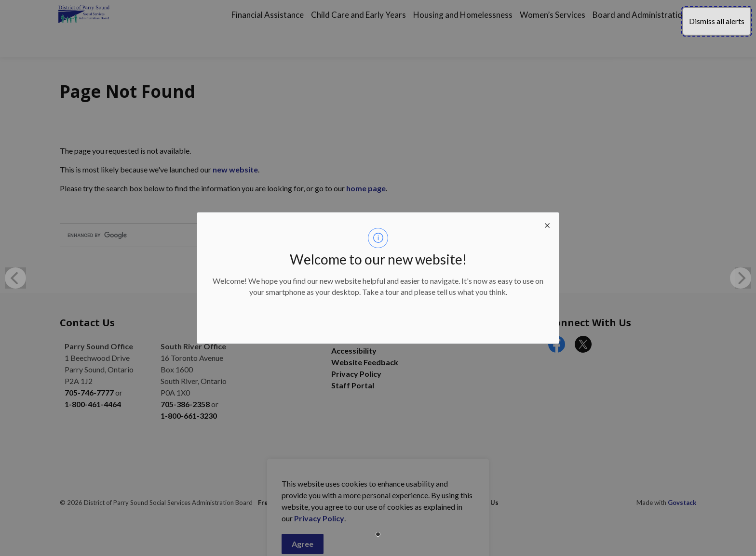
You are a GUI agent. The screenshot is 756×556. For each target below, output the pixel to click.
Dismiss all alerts (717, 21)
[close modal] (547, 224)
